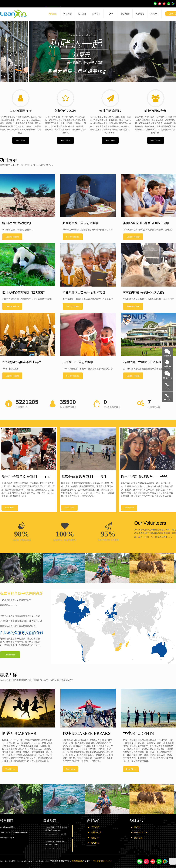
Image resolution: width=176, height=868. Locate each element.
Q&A (111, 14)
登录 (171, 14)
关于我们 (140, 14)
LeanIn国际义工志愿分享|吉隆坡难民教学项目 (56, 829)
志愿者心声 (96, 832)
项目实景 (67, 14)
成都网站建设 (78, 861)
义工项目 (82, 14)
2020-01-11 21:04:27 (56, 834)
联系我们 (154, 14)
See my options (12, 237)
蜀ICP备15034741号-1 (103, 861)
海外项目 (138, 838)
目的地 (137, 827)
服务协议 (95, 843)
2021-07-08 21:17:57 (56, 849)
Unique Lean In (141, 832)
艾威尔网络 (55, 861)
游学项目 (96, 14)
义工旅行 (95, 827)
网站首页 (53, 14)
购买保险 (125, 14)
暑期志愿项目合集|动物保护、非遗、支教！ (55, 843)
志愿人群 (95, 838)
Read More (21, 140)
